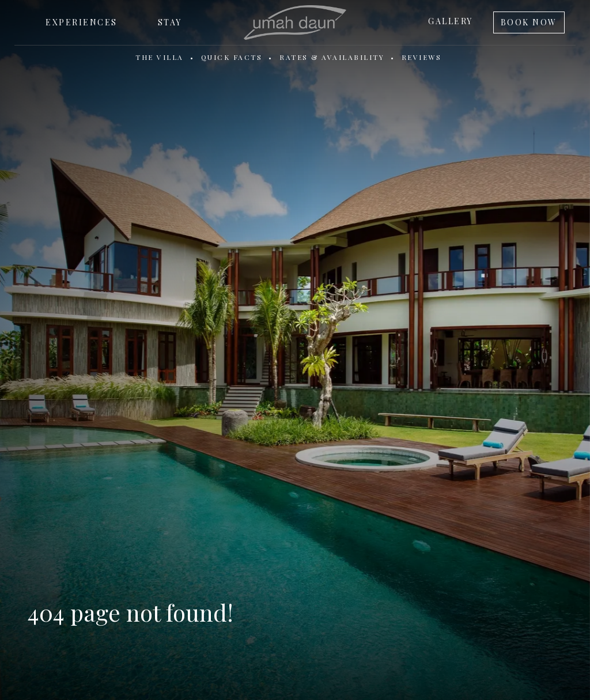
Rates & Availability (332, 57)
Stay (170, 22)
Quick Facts (232, 57)
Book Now (529, 22)
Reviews (422, 57)
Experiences (82, 22)
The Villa (160, 57)
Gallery (451, 21)
